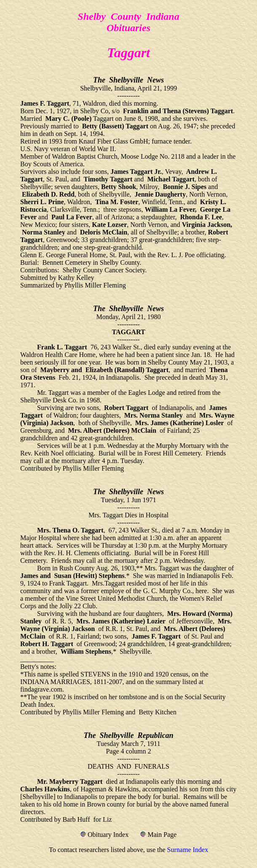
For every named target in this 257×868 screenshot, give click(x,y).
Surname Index (188, 850)
